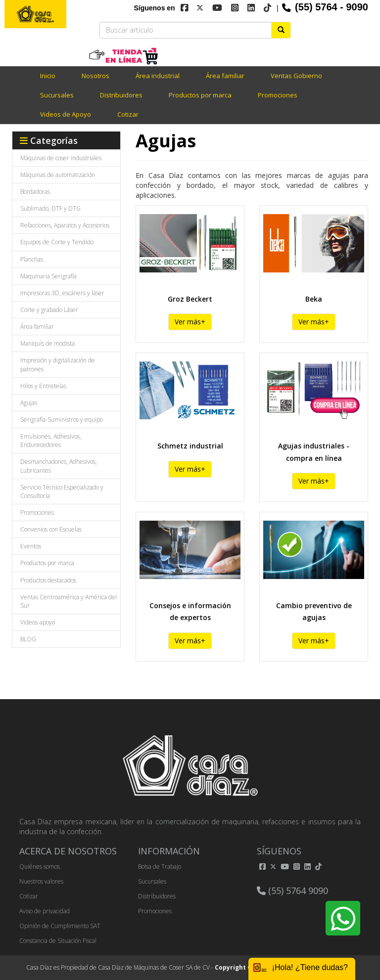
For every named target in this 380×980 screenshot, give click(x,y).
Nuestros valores (41, 881)
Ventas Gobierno (296, 76)
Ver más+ (190, 322)
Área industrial (158, 76)
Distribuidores (121, 95)
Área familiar (225, 76)
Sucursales (57, 95)
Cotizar (128, 114)
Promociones (278, 95)
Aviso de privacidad (45, 911)
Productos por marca (200, 95)
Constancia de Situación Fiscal (58, 941)
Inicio (48, 76)
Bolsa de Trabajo (160, 867)
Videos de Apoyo (66, 114)
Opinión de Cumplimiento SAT (60, 926)
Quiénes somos (40, 867)
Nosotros (95, 76)
